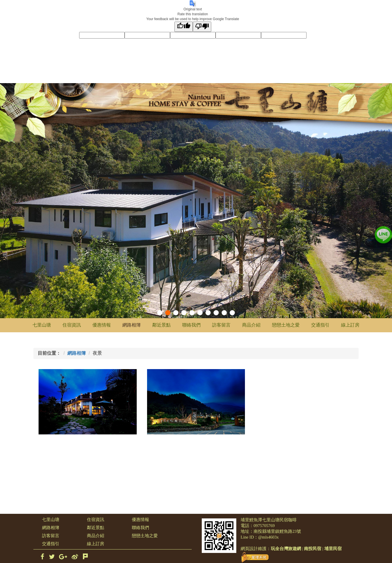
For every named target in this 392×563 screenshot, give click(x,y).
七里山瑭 (42, 325)
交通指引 (320, 325)
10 (232, 313)
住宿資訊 (72, 325)
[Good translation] (184, 27)
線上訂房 (350, 325)
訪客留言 (221, 325)
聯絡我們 (191, 325)
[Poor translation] (202, 27)
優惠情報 (102, 325)
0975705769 (264, 526)
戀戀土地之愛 (286, 325)
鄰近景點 (161, 325)
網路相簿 (132, 325)
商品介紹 (251, 325)
